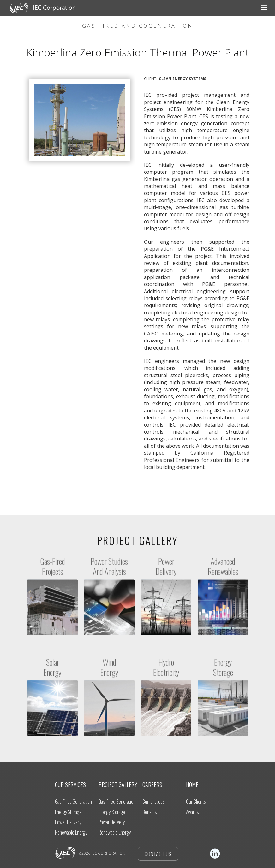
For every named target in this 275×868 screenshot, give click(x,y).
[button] (142, 8)
